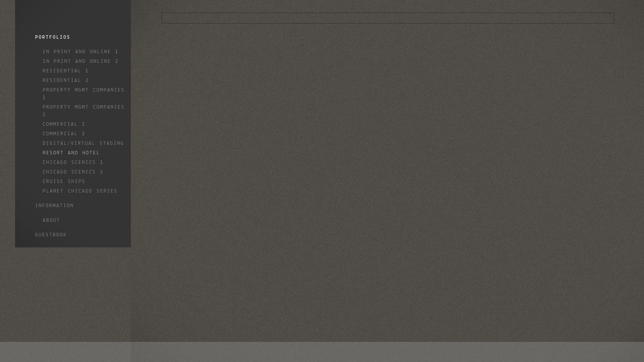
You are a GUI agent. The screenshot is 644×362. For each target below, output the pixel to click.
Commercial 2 (64, 134)
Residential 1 (66, 71)
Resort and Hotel (71, 153)
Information (55, 206)
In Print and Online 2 (81, 62)
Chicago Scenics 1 (73, 163)
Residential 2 (66, 81)
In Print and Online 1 (81, 52)
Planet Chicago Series (80, 191)
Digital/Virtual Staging (84, 144)
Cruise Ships (64, 182)
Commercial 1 (64, 124)
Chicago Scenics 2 (73, 172)
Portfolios (53, 37)
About (52, 220)
